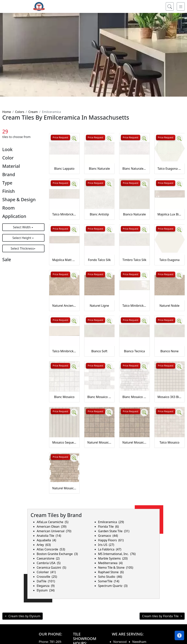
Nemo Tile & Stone (116, 568)
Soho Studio (110, 577)
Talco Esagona (170, 260)
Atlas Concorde (51, 549)
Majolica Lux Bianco (170, 214)
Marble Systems (113, 558)
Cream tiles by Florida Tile (160, 616)
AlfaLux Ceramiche (53, 522)
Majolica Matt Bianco (64, 260)
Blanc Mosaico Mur (99, 397)
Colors (20, 112)
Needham (139, 642)
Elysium (46, 590)
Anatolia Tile (49, 536)
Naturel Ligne (99, 306)
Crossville (47, 577)
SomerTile (109, 581)
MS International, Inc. (117, 554)
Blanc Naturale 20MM (134, 169)
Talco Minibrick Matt (64, 351)
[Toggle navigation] (181, 9)
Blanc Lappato (64, 169)
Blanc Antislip (99, 214)
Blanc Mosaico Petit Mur (134, 397)
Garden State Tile (114, 531)
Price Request (60, 137)
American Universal (54, 531)
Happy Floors (111, 540)
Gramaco (108, 536)
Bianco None (170, 351)
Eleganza (46, 586)
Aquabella (46, 540)
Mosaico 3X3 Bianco (170, 397)
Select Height (22, 238)
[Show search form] (170, 9)
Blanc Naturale (99, 169)
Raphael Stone (111, 572)
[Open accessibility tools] (179, 635)
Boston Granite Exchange (57, 554)
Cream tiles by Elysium (24, 616)
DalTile (46, 581)
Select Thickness (22, 248)
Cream (33, 112)
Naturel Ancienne (64, 306)
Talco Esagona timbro (170, 169)
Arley (44, 545)
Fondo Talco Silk (99, 260)
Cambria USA (49, 563)
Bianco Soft (99, 351)
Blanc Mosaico (64, 397)
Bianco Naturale (134, 214)
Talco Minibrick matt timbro (64, 214)
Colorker (46, 572)
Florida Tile (108, 527)
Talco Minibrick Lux (134, 306)
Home (7, 112)
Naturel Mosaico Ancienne (99, 442)
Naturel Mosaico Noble (134, 442)
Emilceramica (111, 522)
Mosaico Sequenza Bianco (64, 442)
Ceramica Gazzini (51, 568)
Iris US (106, 545)
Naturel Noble (169, 306)
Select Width (22, 227)
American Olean (52, 527)
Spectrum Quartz (113, 586)
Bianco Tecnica (134, 351)
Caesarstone (48, 558)
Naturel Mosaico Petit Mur (64, 488)
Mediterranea (110, 563)
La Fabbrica (110, 549)
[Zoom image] (74, 139)
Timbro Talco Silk (134, 260)
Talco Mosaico (169, 442)
